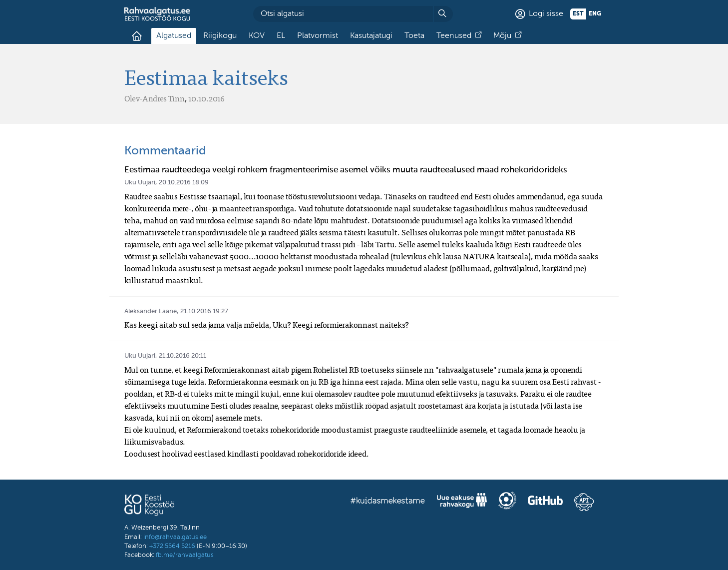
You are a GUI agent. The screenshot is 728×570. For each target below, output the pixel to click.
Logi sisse (546, 14)
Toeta (414, 36)
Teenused (454, 36)
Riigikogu (220, 36)
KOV (257, 36)
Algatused (174, 36)
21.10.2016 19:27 (204, 311)
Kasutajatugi (371, 36)
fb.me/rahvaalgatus (185, 555)
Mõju (502, 36)
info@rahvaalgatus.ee (175, 537)
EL (281, 36)
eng (595, 14)
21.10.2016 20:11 (182, 356)
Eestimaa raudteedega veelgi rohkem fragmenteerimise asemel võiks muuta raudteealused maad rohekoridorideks (346, 170)
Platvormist (318, 36)
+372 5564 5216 (172, 546)
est (578, 14)
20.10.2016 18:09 (184, 183)
